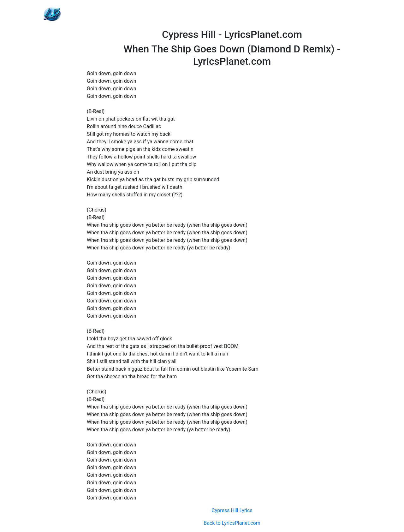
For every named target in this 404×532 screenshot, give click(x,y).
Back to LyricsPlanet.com (232, 523)
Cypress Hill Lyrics (232, 510)
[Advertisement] (232, 14)
